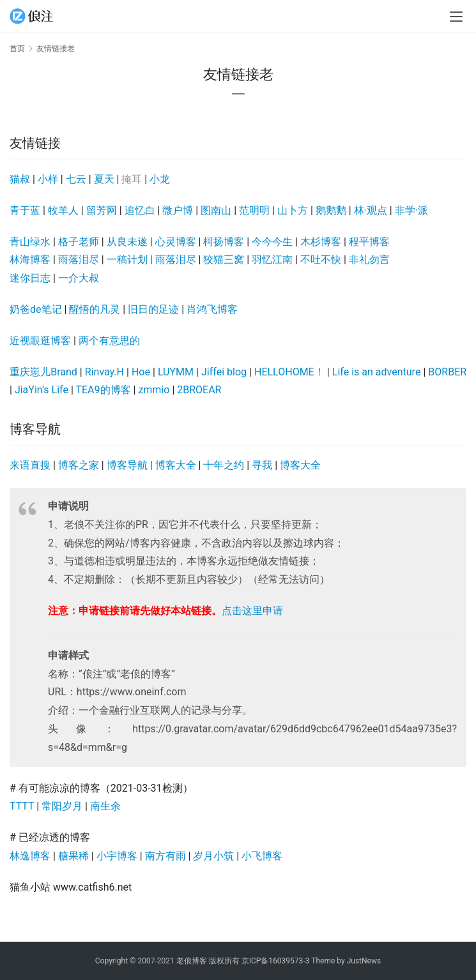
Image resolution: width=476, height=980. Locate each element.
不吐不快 (321, 260)
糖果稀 (73, 856)
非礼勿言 (369, 260)
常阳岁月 (62, 806)
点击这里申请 (252, 611)
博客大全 (176, 465)
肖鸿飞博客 (212, 309)
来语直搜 (30, 465)
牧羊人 (63, 210)
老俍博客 (192, 961)
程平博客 (369, 242)
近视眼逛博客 (40, 341)
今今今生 (272, 242)
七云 (76, 179)
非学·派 (411, 210)
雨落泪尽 (79, 260)
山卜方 (293, 210)
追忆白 (140, 210)
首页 (17, 49)
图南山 (216, 210)
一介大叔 (79, 278)
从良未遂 (127, 242)
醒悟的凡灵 (95, 309)
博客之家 (79, 465)
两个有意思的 (109, 341)
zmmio (154, 390)
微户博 (178, 210)
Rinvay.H (104, 372)
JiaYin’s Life (42, 390)
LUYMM (176, 372)
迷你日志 (30, 278)
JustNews (364, 961)
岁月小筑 (213, 856)
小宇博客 (117, 856)
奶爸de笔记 (36, 309)
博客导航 (127, 465)
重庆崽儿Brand (43, 372)
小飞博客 (262, 856)
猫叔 (20, 179)
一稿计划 (127, 260)
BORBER (447, 372)
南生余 (105, 806)
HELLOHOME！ (289, 372)
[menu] (456, 17)
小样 (48, 179)
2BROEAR (199, 390)
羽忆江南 (272, 260)
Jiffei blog (224, 372)
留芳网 (102, 210)
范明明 (254, 210)
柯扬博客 (224, 242)
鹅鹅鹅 (331, 210)
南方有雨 (165, 856)
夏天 (104, 179)
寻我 (262, 465)
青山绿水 (30, 242)
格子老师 (79, 242)
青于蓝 (25, 210)
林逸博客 (30, 856)
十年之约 (224, 465)
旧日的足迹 (153, 309)
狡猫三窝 (224, 260)
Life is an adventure (377, 372)
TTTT (22, 806)
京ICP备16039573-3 (276, 961)
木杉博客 (321, 242)
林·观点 (371, 210)
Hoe (141, 372)
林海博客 (30, 260)
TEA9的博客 (103, 390)
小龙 (160, 179)
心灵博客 (176, 242)
